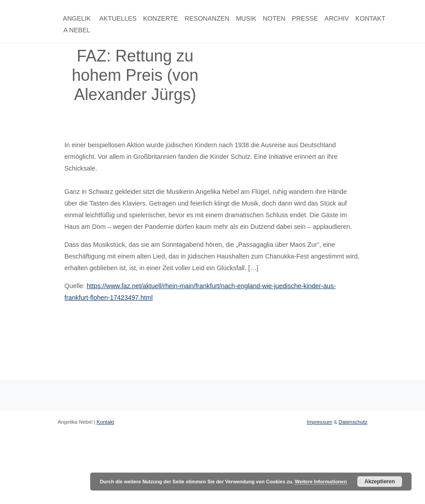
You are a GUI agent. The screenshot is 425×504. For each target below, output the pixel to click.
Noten (274, 18)
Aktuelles (118, 18)
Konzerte (161, 18)
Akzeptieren (380, 482)
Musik (246, 18)
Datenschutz (353, 422)
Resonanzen (207, 18)
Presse (305, 18)
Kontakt (370, 18)
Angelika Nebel (77, 24)
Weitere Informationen (321, 482)
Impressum (319, 422)
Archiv (337, 18)
